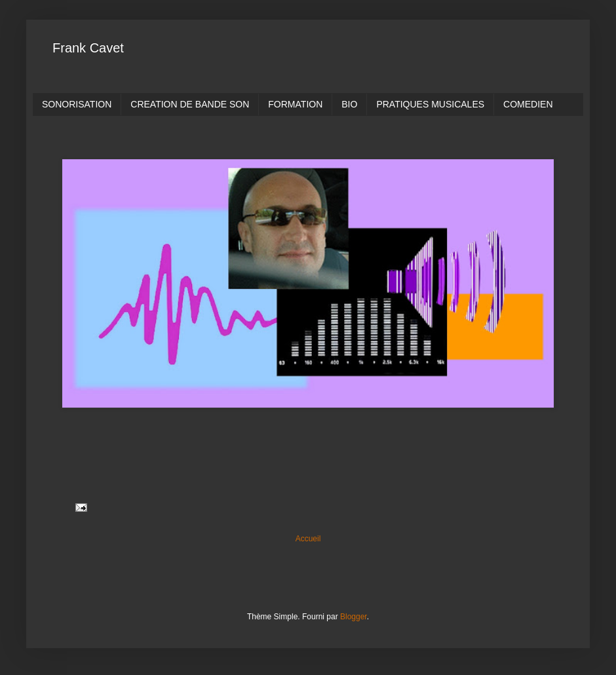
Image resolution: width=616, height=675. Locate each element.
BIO (349, 104)
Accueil (308, 539)
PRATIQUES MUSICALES (430, 104)
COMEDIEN (528, 104)
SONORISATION (77, 104)
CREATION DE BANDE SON (190, 104)
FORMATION (295, 104)
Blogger (354, 617)
